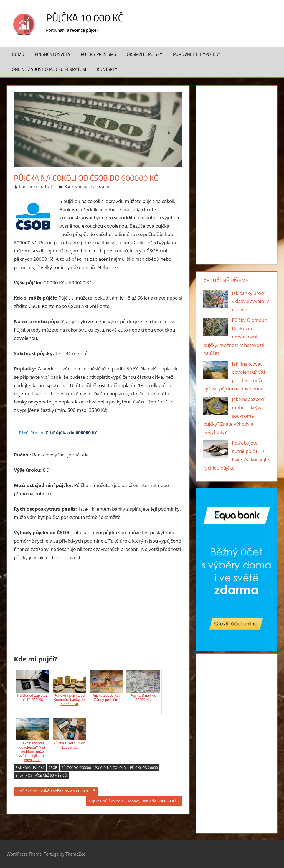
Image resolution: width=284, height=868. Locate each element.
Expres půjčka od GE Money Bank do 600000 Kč (133, 802)
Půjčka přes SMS (98, 54)
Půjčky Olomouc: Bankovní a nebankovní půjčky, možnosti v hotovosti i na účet (236, 337)
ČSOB (53, 768)
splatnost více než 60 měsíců (41, 775)
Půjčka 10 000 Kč (85, 18)
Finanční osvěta (53, 54)
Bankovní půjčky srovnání (88, 186)
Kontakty (107, 69)
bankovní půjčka (30, 768)
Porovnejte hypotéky (197, 54)
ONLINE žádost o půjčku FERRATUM (49, 69)
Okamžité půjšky (144, 54)
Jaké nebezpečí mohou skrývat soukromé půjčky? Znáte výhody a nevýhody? (234, 416)
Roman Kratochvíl (35, 186)
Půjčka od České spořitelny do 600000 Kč (57, 792)
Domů (18, 54)
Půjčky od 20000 (144, 768)
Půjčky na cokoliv (111, 768)
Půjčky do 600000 (76, 768)
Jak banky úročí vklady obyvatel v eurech (250, 301)
